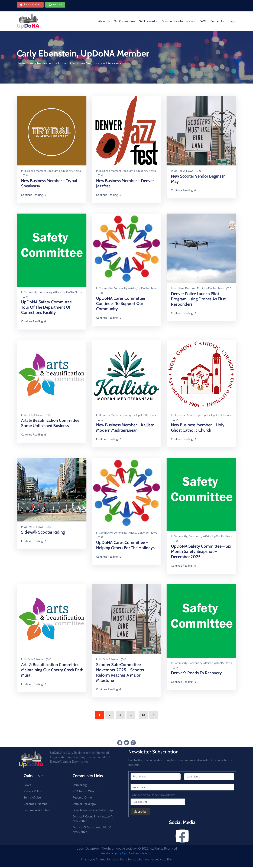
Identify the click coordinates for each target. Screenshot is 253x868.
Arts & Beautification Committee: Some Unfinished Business (51, 423)
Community (31, 292)
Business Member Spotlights (42, 171)
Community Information (179, 21)
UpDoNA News (71, 171)
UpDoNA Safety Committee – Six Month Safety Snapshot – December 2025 (201, 551)
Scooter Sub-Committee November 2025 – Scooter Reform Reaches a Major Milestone (120, 672)
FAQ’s (203, 21)
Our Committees (124, 21)
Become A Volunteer (37, 810)
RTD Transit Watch (85, 791)
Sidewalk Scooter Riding (43, 532)
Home (21, 63)
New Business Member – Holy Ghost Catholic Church (198, 428)
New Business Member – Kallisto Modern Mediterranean (125, 428)
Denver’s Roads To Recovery (196, 673)
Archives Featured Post (188, 288)
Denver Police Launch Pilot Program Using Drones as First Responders (198, 299)
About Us (104, 21)
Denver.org (80, 785)
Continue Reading (34, 195)
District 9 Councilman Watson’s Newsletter (93, 819)
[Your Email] (182, 787)
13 (143, 715)
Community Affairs (50, 292)
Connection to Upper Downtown (153, 795)
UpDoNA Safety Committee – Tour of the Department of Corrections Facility (48, 307)
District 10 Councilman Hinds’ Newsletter (92, 830)
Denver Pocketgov (84, 804)
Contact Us (218, 21)
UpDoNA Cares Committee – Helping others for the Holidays (125, 545)
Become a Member (36, 804)
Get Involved (148, 21)
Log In (232, 21)
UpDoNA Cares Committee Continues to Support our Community (121, 303)
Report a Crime (82, 797)
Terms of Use (32, 797)
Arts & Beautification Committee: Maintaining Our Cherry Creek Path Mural (52, 670)
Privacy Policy (33, 791)
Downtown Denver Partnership (93, 810)
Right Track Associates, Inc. (137, 853)
